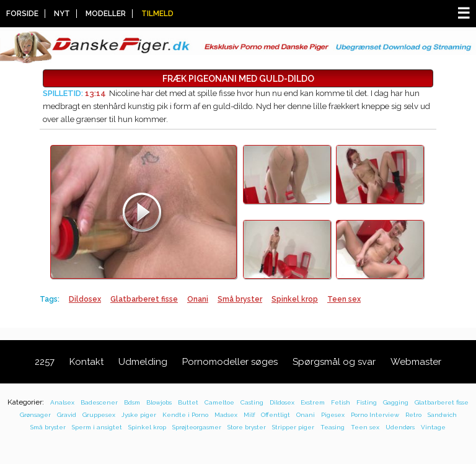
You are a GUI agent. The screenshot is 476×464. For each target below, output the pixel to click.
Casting (252, 402)
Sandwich (442, 415)
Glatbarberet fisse (144, 299)
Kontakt (86, 362)
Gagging (396, 402)
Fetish (341, 402)
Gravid (67, 415)
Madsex (226, 415)
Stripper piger (293, 427)
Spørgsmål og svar (334, 362)
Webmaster (416, 362)
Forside (22, 14)
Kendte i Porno (185, 415)
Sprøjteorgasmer (197, 427)
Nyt (62, 14)
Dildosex (85, 299)
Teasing (333, 427)
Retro (413, 415)
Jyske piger (139, 415)
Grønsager (35, 415)
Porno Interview (375, 415)
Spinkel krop (295, 299)
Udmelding (143, 362)
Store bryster (247, 427)
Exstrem (313, 402)
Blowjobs (159, 402)
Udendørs (400, 427)
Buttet (188, 402)
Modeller (106, 14)
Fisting (367, 402)
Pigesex (333, 415)
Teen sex (344, 299)
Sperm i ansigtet (97, 427)
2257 (45, 362)
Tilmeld (157, 14)
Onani (198, 299)
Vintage (433, 427)
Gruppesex (99, 415)
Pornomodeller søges (230, 362)
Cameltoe (219, 402)
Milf (249, 415)
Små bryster (240, 299)
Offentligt (275, 415)
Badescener (99, 402)
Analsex (62, 402)
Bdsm (132, 402)
